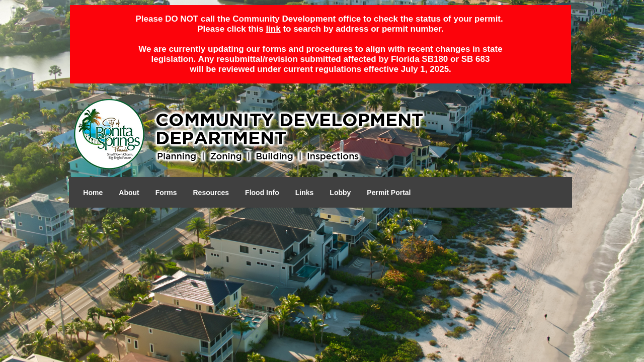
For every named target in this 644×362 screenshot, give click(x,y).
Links (305, 193)
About (129, 193)
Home (93, 193)
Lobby (340, 193)
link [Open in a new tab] (273, 29)
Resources (211, 193)
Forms (166, 193)
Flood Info (262, 193)
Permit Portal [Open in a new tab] (389, 193)
